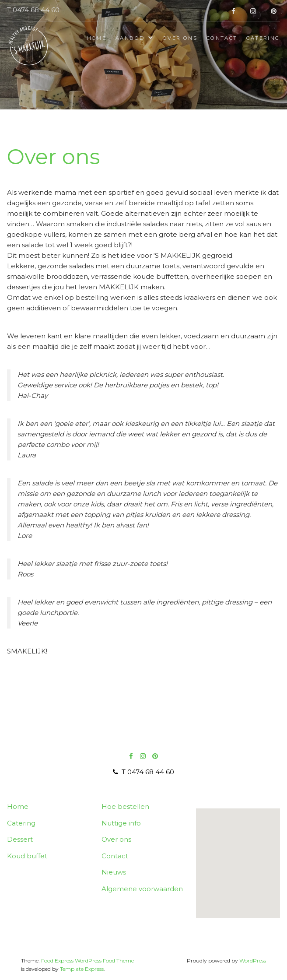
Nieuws (114, 872)
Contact (222, 38)
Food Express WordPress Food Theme (87, 961)
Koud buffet (27, 856)
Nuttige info (121, 823)
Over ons (180, 38)
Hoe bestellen (125, 806)
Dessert (20, 839)
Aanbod (130, 38)
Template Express (82, 969)
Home (97, 38)
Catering (263, 38)
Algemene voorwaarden (142, 889)
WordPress (253, 961)
